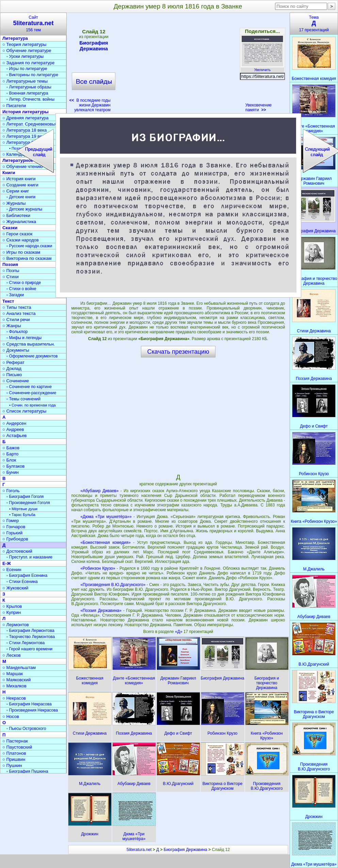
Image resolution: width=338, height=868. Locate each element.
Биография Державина (94, 46)
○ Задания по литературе (28, 63)
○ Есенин (12, 570)
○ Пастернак (15, 741)
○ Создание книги (20, 185)
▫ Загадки (15, 295)
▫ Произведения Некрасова (32, 710)
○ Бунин (11, 472)
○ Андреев (13, 429)
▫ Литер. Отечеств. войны (30, 99)
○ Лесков (12, 655)
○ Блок (9, 460)
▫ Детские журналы (24, 209)
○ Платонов (14, 753)
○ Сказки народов (21, 240)
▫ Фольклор (17, 332)
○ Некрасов (14, 698)
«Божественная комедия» (106, 542)
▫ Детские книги (21, 197)
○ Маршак (13, 674)
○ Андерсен (14, 423)
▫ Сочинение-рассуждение (31, 393)
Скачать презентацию (178, 352)
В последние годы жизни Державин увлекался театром (90, 105)
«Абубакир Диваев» (99, 491)
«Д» (179, 632)
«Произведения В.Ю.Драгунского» (113, 585)
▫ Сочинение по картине (29, 387)
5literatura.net (139, 850)
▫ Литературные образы (29, 87)
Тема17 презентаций (314, 24)
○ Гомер (11, 521)
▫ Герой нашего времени (29, 649)
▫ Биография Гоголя (25, 497)
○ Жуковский (15, 588)
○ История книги (19, 179)
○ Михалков (14, 686)
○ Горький (12, 533)
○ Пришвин (14, 759)
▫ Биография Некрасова (29, 704)
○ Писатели (14, 106)
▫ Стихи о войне (21, 289)
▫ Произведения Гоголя (28, 503)
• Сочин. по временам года (33, 405)
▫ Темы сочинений (23, 399)
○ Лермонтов (16, 625)
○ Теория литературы (24, 44)
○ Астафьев (14, 436)
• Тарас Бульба (22, 515)
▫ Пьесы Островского (26, 729)
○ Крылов (12, 606)
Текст (8, 301)
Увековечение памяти (259, 107)
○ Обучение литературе (27, 51)
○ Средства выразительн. (29, 344)
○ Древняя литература (25, 118)
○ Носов (11, 716)
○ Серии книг (16, 191)
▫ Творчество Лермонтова (31, 637)
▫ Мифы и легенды (24, 338)
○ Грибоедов (15, 539)
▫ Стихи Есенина (22, 582)
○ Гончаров (14, 527)
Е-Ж (7, 563)
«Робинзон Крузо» (98, 568)
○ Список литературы (24, 411)
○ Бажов (11, 448)
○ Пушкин (12, 765)
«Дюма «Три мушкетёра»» (106, 517)
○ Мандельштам (19, 667)
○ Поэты (11, 271)
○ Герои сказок (18, 234)
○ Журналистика (19, 222)
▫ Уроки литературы (25, 56)
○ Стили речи (16, 320)
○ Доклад (12, 369)
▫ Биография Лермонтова (30, 631)
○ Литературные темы (25, 81)
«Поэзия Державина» (101, 611)
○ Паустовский (17, 747)
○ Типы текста (17, 307)
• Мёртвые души (23, 509)
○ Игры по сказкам (21, 252)
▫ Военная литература (27, 93)
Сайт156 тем (33, 24)
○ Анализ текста (19, 313)
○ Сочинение (16, 381)
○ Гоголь (11, 491)
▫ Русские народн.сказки (29, 246)
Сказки (10, 228)
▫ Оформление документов (32, 356)
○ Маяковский (17, 680)
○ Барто (10, 454)
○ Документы (16, 350)
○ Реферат (13, 362)
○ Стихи (11, 277)
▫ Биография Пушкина (27, 771)
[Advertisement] (178, 65)
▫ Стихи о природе (24, 283)
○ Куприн (12, 612)
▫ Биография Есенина (27, 575)
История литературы (26, 112)
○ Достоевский (17, 551)
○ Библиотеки (16, 215)
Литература (15, 38)
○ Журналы (14, 203)
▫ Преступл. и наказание (29, 557)
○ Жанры (12, 326)
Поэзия (10, 264)
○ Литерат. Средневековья (30, 124)
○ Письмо (12, 375)
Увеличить (262, 68)
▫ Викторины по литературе (32, 75)
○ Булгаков (13, 466)
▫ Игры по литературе (27, 69)
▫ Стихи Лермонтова (26, 643)
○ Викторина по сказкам (27, 258)
